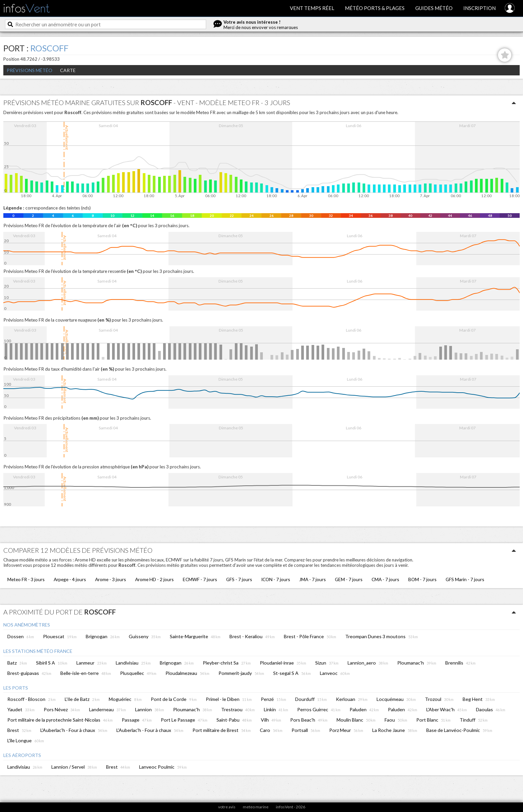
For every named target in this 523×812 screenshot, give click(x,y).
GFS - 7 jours (239, 579)
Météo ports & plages (375, 8)
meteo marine (256, 807)
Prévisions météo (30, 70)
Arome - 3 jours (111, 579)
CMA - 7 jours (385, 579)
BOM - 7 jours (422, 579)
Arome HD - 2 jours (154, 579)
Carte (68, 70)
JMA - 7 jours (313, 579)
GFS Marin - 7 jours (465, 579)
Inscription (479, 8)
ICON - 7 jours (276, 579)
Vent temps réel (312, 8)
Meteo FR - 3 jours (26, 579)
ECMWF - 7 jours (200, 579)
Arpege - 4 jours (70, 579)
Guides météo (434, 8)
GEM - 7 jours (349, 579)
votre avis (227, 807)
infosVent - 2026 (291, 807)
